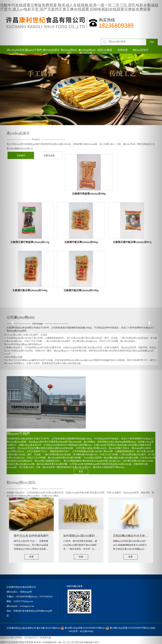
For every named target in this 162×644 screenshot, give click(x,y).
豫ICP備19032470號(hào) (48, 628)
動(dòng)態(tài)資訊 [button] (69, 52)
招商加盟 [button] (123, 50)
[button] (12, 322)
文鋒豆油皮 (49, 156)
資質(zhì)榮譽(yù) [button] (105, 52)
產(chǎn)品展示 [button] (51, 51)
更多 (81, 471)
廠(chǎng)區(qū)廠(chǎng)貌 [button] (87, 52)
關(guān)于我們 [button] (33, 50)
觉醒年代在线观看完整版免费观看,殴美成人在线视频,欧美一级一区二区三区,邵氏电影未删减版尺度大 (50, 642)
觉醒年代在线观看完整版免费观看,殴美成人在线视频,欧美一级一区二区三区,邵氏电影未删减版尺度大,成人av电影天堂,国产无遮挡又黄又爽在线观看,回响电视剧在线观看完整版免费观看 (79, 7)
